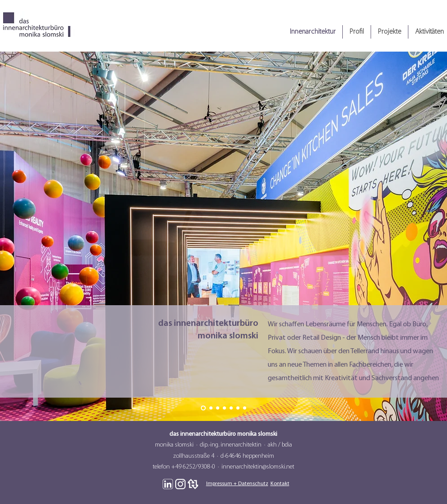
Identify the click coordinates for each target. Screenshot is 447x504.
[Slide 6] (238, 408)
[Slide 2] (211, 408)
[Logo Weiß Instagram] (180, 484)
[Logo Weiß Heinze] (193, 484)
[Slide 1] (203, 408)
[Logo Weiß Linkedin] (168, 484)
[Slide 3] (218, 408)
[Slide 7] (245, 408)
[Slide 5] (231, 408)
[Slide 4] (224, 408)
